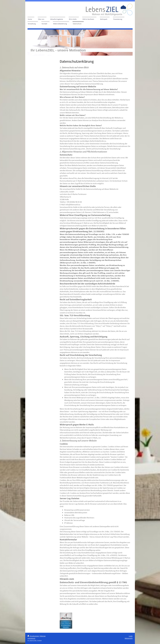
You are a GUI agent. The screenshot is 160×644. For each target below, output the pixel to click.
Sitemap (43, 636)
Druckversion (33, 636)
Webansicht (129, 638)
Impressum (31, 638)
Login (131, 636)
